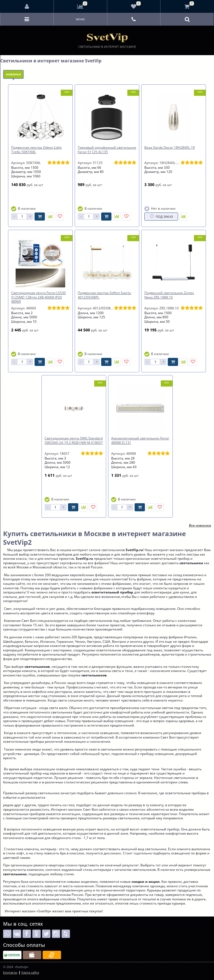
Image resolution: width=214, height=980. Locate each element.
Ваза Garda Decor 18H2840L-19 (170, 148)
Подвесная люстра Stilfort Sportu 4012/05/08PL (104, 295)
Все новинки (200, 526)
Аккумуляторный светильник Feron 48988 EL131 (140, 440)
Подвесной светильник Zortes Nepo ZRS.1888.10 (169, 295)
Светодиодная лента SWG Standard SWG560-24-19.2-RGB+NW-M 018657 (74, 440)
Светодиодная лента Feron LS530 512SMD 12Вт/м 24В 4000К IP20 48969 (38, 297)
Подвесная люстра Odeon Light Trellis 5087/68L (36, 150)
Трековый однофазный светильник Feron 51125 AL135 (107, 150)
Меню (80, 19)
